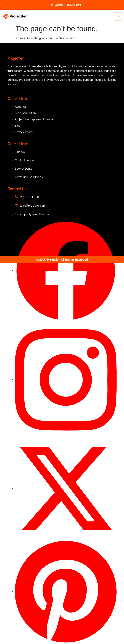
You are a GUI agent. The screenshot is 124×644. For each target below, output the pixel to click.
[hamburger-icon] (118, 16)
